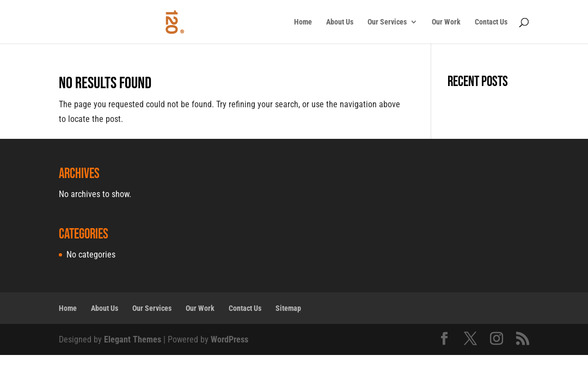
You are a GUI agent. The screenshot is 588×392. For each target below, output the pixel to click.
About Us (340, 22)
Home (303, 22)
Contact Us (491, 22)
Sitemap (288, 308)
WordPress (229, 339)
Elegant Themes (133, 339)
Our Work (446, 22)
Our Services (387, 22)
